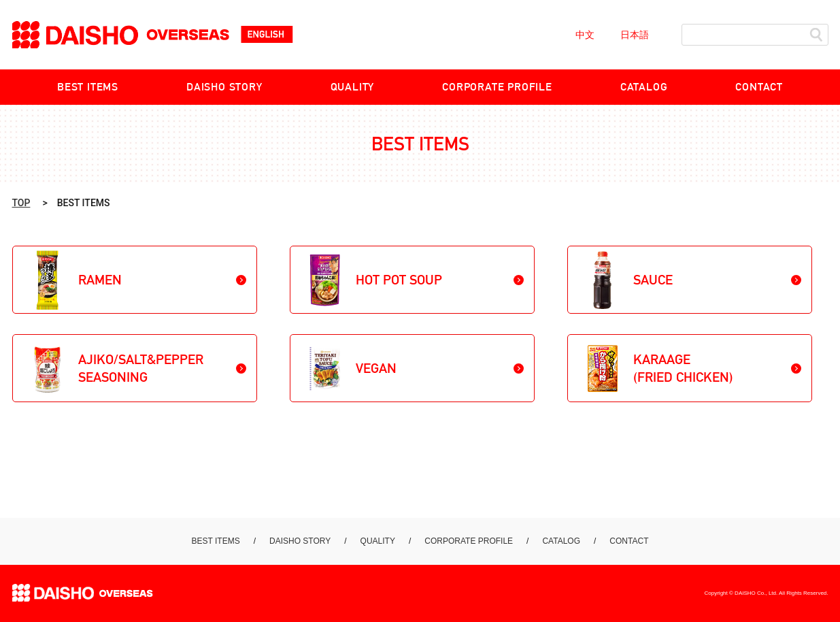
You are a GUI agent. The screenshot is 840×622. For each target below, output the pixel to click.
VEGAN (376, 368)
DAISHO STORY (224, 87)
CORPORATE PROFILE (497, 87)
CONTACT (759, 87)
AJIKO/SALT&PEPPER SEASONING (141, 368)
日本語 (635, 35)
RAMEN (100, 280)
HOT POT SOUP (399, 280)
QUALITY (353, 87)
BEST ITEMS (88, 87)
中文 (585, 35)
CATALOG (644, 87)
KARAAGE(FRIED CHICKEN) (683, 368)
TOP (21, 203)
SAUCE (653, 280)
